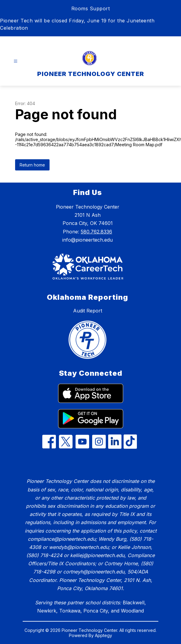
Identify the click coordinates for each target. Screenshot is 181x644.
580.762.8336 (96, 232)
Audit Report (88, 311)
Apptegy (103, 635)
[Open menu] (16, 61)
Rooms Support (91, 8)
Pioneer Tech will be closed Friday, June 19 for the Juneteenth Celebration (77, 24)
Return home (32, 165)
